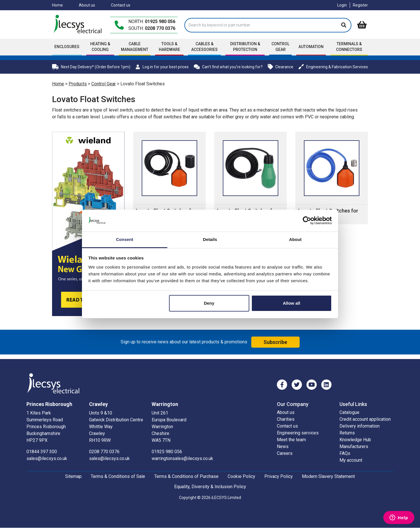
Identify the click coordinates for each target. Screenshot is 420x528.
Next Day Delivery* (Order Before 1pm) (91, 67)
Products (78, 84)
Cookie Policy (241, 476)
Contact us (121, 5)
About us (87, 5)
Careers (285, 453)
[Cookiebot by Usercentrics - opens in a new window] (307, 220)
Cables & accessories (204, 47)
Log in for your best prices (162, 67)
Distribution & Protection (245, 47)
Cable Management (135, 47)
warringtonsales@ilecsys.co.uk (182, 458)
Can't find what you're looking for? (228, 67)
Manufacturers (354, 446)
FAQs (345, 453)
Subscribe (275, 342)
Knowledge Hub (355, 440)
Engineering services (298, 433)
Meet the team (291, 440)
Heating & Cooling (100, 47)
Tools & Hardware (169, 47)
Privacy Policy (279, 476)
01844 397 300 (42, 452)
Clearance (281, 67)
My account (351, 460)
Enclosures (67, 47)
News (283, 446)
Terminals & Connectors (349, 47)
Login (342, 5)
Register (360, 5)
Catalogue (349, 412)
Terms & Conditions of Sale (118, 476)
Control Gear (280, 47)
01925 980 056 (160, 21)
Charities (286, 419)
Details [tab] (210, 239)
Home (57, 5)
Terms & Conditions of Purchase (186, 476)
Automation (311, 47)
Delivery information (360, 426)
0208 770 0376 (160, 28)
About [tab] (295, 239)
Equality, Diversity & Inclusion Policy (210, 487)
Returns (347, 433)
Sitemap (73, 476)
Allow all (292, 303)
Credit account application (365, 419)
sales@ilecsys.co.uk (47, 458)
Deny (209, 303)
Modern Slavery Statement (328, 476)
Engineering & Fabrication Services (333, 67)
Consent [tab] (125, 239)
